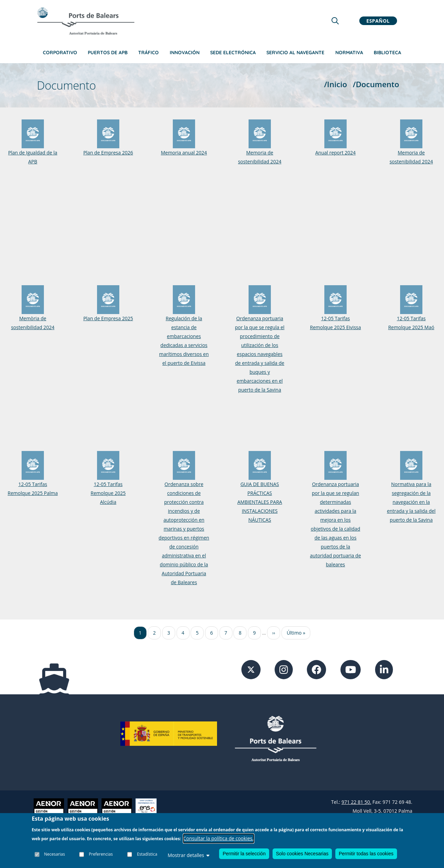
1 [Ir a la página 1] (140, 633)
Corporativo (60, 53)
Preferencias (101, 854)
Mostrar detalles (189, 855)
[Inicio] (86, 21)
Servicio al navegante (295, 53)
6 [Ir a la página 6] (212, 633)
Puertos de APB (108, 53)
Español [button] (378, 21)
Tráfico (148, 53)
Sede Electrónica (233, 53)
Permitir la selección (244, 854)
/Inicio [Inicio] (335, 84)
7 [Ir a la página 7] (226, 633)
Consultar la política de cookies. (219, 838)
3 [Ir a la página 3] (169, 633)
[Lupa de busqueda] (335, 21)
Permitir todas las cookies (366, 854)
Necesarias (55, 854)
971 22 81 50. (356, 802)
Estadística (147, 854)
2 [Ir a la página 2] (154, 633)
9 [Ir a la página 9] (254, 633)
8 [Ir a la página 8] (240, 633)
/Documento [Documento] (376, 84)
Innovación (185, 53)
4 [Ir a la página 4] (183, 633)
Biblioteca (387, 53)
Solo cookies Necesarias (302, 854)
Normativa (349, 53)
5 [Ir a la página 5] (197, 633)
